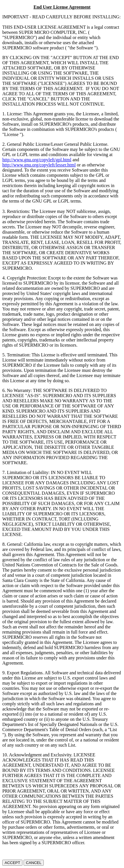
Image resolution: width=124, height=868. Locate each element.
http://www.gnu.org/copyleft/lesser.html (39, 165)
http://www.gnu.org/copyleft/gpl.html (37, 160)
